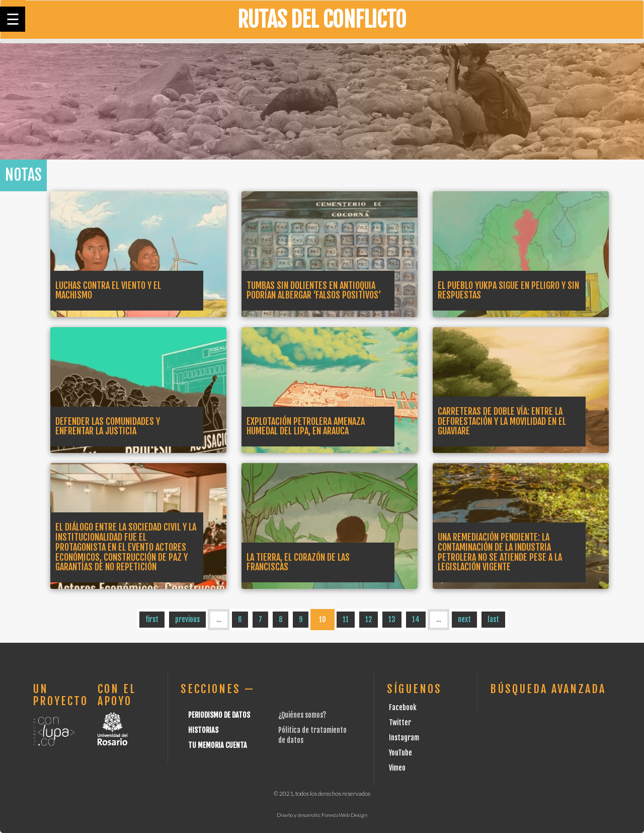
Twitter (400, 723)
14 (416, 619)
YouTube (400, 753)
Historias (203, 730)
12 (369, 619)
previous (187, 619)
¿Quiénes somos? (302, 715)
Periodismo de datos (219, 715)
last (493, 619)
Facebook (403, 707)
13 (392, 619)
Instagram (404, 738)
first (152, 619)
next (464, 619)
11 (346, 619)
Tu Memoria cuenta (218, 745)
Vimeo (397, 768)
